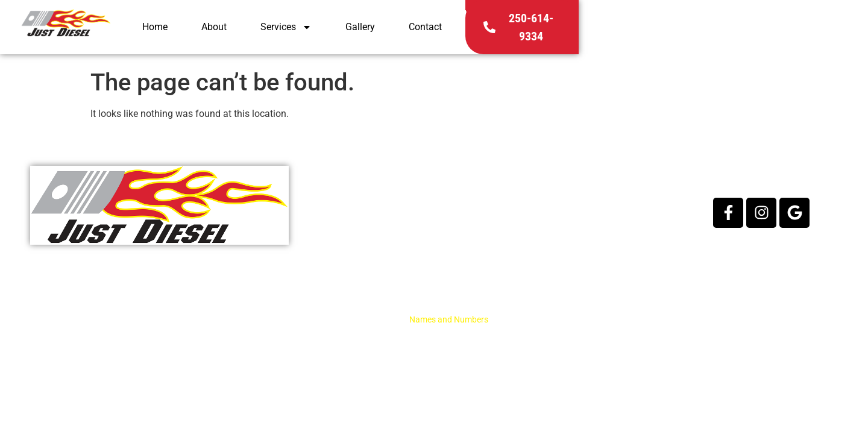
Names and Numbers (449, 319)
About (445, 31)
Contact (656, 31)
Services (517, 31)
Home (386, 31)
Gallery (591, 31)
